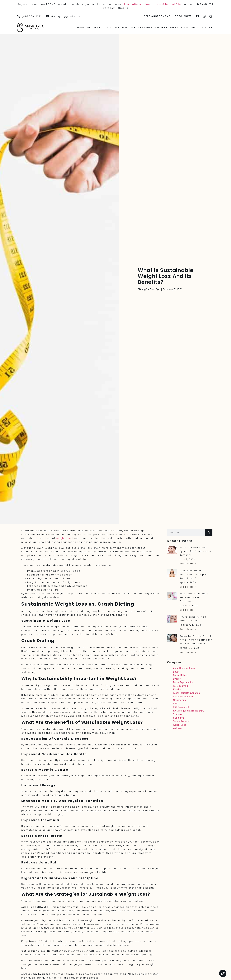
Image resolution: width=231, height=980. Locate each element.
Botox (176, 672)
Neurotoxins (179, 700)
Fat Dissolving (180, 686)
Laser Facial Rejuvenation (186, 693)
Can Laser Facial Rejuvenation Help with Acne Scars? (195, 574)
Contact (205, 27)
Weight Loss (180, 725)
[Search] (209, 532)
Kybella (177, 689)
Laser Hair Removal (183, 697)
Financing (188, 27)
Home (81, 27)
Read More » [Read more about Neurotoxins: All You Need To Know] (188, 629)
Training (145, 27)
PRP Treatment (181, 707)
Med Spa (94, 27)
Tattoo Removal (181, 721)
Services (129, 27)
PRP (175, 704)
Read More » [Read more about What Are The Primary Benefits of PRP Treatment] (188, 610)
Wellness (178, 728)
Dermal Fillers (180, 675)
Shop (174, 27)
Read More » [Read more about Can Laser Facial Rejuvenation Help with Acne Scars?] (188, 587)
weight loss (64, 538)
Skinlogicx (178, 718)
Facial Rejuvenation (183, 682)
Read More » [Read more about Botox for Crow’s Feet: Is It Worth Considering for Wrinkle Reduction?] (188, 652)
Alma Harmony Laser (184, 668)
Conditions (111, 27)
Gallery (161, 27)
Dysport (177, 679)
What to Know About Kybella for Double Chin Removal (195, 551)
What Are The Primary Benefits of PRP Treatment (194, 597)
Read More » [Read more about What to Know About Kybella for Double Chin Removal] (188, 564)
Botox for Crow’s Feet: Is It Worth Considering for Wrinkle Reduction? (196, 640)
